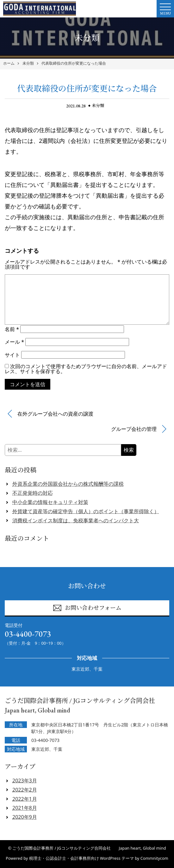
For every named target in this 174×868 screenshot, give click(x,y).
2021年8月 (25, 808)
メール (14, 342)
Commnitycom (154, 858)
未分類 (28, 63)
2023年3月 (25, 781)
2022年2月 (25, 790)
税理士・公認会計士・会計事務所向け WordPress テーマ (81, 858)
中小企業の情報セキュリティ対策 (50, 502)
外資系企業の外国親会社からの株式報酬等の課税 (68, 484)
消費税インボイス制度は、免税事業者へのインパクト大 (76, 520)
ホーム (9, 63)
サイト (12, 355)
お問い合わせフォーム (87, 608)
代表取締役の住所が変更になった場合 (74, 63)
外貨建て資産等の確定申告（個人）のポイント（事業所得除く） (86, 511)
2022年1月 (25, 799)
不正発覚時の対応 (33, 493)
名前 (12, 329)
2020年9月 (25, 817)
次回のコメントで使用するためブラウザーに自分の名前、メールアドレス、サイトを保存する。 (86, 369)
